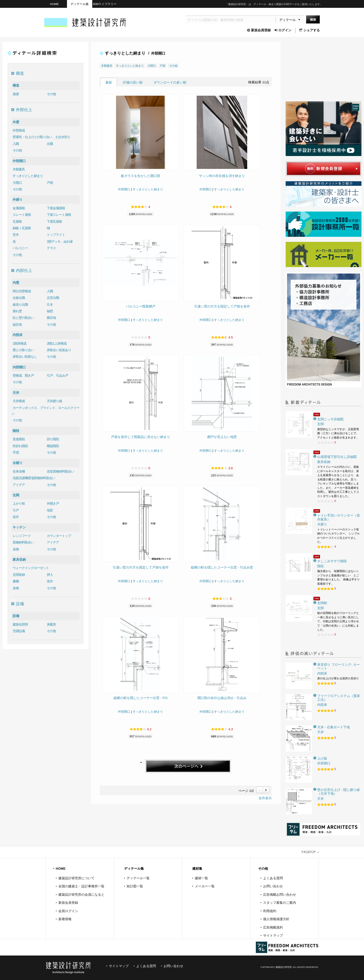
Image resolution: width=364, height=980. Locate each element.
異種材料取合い (23, 542)
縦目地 (17, 325)
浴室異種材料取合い (60, 471)
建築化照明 (20, 624)
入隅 (16, 144)
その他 (51, 94)
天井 (16, 393)
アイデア (19, 485)
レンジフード (22, 536)
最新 (109, 82)
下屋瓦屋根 (54, 222)
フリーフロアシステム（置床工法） (339, 698)
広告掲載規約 (273, 927)
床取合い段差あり (59, 350)
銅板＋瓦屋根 (22, 228)
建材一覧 (201, 878)
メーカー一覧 (205, 886)
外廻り (18, 200)
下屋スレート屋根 (59, 215)
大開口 (17, 183)
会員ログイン (68, 911)
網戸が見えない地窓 (222, 437)
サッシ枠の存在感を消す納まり (222, 176)
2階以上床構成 (57, 343)
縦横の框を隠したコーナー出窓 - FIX (141, 698)
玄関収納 (19, 575)
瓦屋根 (17, 222)
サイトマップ (273, 935)
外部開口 (19, 161)
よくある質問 (273, 878)
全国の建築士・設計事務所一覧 (81, 886)
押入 (50, 575)
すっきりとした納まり (28, 176)
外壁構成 (19, 130)
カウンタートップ (59, 536)
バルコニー (20, 248)
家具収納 (19, 560)
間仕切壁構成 (22, 291)
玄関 (16, 495)
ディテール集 (80, 4)
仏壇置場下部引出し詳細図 (337, 457)
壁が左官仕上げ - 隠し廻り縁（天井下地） (338, 792)
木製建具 (19, 169)
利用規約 (270, 911)
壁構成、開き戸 (23, 376)
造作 (16, 517)
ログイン (283, 30)
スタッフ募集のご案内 (280, 903)
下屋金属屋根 (56, 208)
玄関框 (322, 603)
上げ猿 (322, 758)
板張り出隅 (20, 305)
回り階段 (53, 439)
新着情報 (65, 919)
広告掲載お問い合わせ (280, 895)
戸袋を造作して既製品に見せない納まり (141, 437)
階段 (16, 431)
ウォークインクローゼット (31, 568)
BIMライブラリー (105, 4)
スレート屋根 (22, 215)
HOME (54, 4)
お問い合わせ (273, 886)
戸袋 (50, 183)
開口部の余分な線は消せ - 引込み (222, 698)
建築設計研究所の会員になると (81, 895)
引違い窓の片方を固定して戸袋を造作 (222, 306)
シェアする (310, 30)
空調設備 (19, 631)
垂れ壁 (17, 311)
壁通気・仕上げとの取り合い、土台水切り (41, 137)
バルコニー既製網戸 (141, 306)
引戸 (16, 510)
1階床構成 (19, 343)
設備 (16, 616)
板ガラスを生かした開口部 (141, 176)
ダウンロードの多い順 (170, 82)
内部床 (18, 335)
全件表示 (265, 798)
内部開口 (19, 367)
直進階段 (19, 439)
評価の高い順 (133, 82)
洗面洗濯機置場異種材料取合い (34, 478)
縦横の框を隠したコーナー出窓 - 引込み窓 (222, 567)
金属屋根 (19, 208)
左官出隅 (53, 298)
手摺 (16, 453)
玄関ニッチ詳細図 (330, 419)
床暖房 (51, 624)
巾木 (50, 305)
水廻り (18, 463)
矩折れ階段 (20, 446)
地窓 (50, 510)
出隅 (50, 144)
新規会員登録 (259, 30)
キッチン (19, 527)
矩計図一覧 (135, 886)
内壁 (16, 283)
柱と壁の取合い (23, 318)
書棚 (16, 581)
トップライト (56, 235)
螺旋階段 (53, 446)
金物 (16, 549)
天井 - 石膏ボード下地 (334, 727)
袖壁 (50, 311)
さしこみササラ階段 (332, 561)
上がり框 (19, 504)
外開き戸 (53, 504)
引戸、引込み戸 (57, 376)
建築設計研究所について (76, 878)
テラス (51, 248)
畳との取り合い (23, 350)
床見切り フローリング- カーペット (338, 667)
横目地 (51, 318)
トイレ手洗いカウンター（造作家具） (339, 517)
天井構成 (19, 401)
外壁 (16, 122)
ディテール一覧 (138, 878)
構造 (16, 85)
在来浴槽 (19, 471)
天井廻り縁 (54, 401)
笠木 (16, 235)
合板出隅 (19, 298)
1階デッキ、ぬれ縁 (60, 241)
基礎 (16, 94)
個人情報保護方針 (276, 919)
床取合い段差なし (25, 357)
